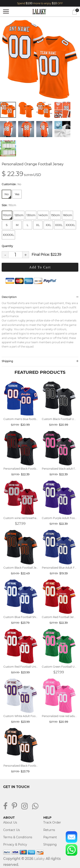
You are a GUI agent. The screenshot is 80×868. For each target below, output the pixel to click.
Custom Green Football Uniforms (59, 667)
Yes (17, 194)
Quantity (7, 246)
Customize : (12, 184)
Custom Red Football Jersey (59, 617)
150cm (55, 215)
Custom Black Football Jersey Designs (21, 568)
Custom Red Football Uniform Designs (21, 667)
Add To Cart (40, 267)
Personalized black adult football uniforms (59, 469)
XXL (48, 225)
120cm (19, 215)
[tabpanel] (40, 60)
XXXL (59, 225)
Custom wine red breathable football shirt (21, 518)
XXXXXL (8, 235)
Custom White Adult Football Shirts (21, 716)
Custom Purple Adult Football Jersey (59, 518)
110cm (7, 216)
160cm (68, 215)
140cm (43, 215)
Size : (9, 205)
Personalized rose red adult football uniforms (59, 716)
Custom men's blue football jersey (21, 419)
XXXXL (70, 225)
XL (38, 225)
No (8, 195)
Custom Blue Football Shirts (21, 617)
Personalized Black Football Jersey (21, 766)
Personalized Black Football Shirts (21, 469)
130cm (31, 215)
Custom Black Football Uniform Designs (59, 419)
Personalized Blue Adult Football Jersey (59, 568)
